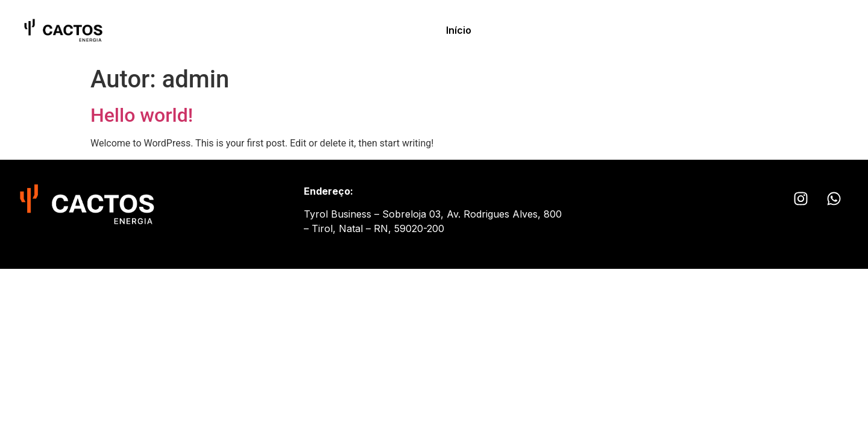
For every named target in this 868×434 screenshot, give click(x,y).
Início (459, 30)
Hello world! (142, 115)
